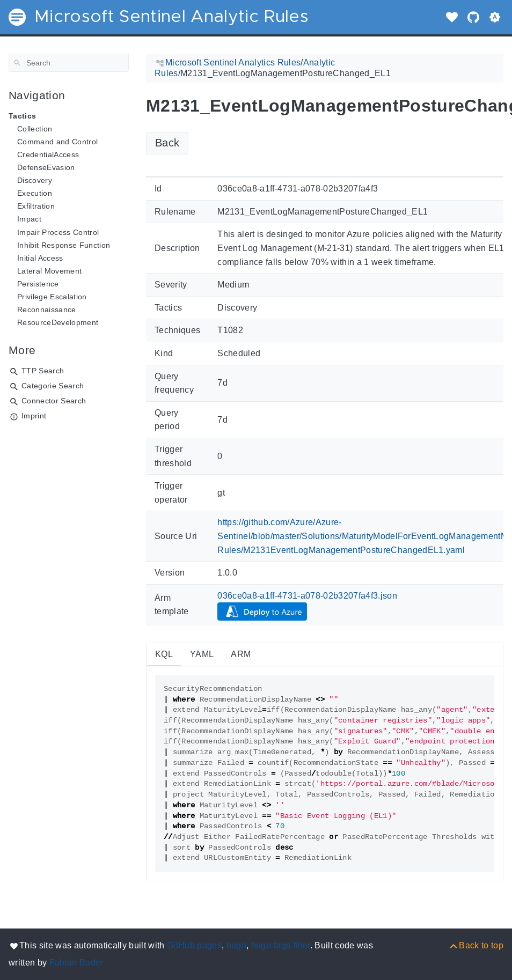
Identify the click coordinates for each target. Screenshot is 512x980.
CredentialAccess (48, 154)
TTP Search (43, 371)
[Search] (69, 63)
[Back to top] (476, 945)
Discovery (35, 180)
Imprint (34, 416)
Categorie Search (53, 386)
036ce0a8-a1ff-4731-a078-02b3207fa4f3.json (307, 596)
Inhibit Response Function (64, 245)
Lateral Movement (49, 271)
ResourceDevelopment (58, 322)
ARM (241, 654)
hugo (236, 945)
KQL (164, 654)
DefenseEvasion (46, 167)
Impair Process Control (58, 232)
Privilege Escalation (52, 297)
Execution (35, 193)
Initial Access (40, 258)
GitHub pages (194, 945)
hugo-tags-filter (281, 945)
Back (167, 143)
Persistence (38, 284)
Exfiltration (36, 206)
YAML (202, 654)
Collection (35, 129)
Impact (29, 219)
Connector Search (54, 401)
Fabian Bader (76, 963)
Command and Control (57, 142)
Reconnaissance (47, 310)
